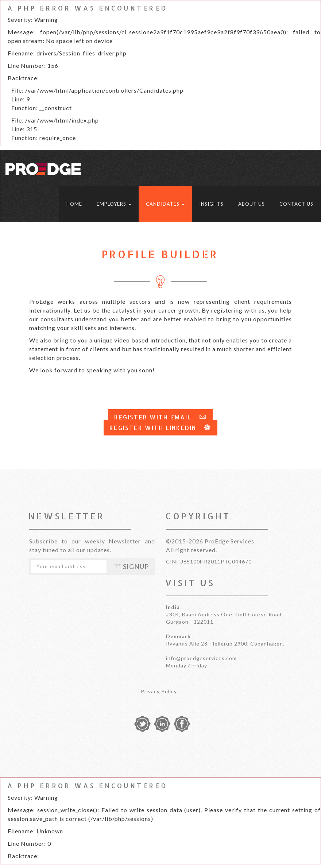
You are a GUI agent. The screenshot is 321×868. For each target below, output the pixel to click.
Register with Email (160, 417)
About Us (252, 204)
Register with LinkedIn (160, 428)
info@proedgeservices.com (201, 658)
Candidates (165, 204)
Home (74, 204)
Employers (114, 204)
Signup (131, 566)
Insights (211, 204)
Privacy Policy (159, 691)
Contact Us (296, 204)
